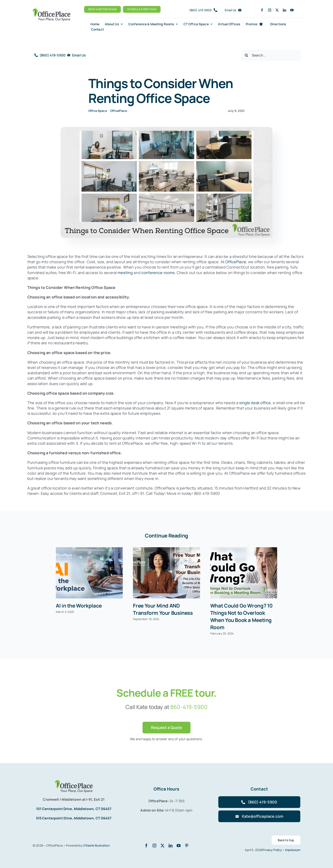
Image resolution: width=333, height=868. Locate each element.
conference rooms (158, 273)
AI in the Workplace (79, 606)
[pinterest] (187, 845)
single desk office (255, 403)
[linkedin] (284, 10)
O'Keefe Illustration (96, 845)
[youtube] (292, 10)
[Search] (247, 55)
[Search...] (271, 55)
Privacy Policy (272, 850)
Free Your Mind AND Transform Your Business (163, 609)
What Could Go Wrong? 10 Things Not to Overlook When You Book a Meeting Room (241, 616)
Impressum (293, 850)
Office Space (98, 111)
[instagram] (270, 10)
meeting (125, 273)
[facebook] (262, 10)
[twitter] (277, 10)
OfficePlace (119, 111)
